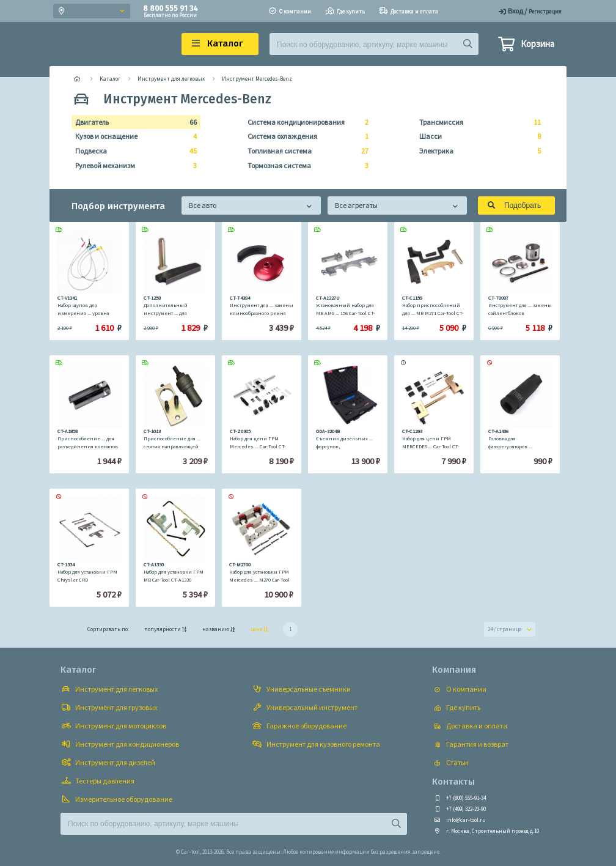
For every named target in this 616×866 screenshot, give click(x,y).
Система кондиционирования (305, 122)
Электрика (476, 151)
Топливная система (305, 151)
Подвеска (132, 151)
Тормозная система (305, 166)
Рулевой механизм (132, 166)
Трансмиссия (476, 122)
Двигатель (132, 122)
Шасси (476, 136)
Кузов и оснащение (132, 136)
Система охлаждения (305, 136)
